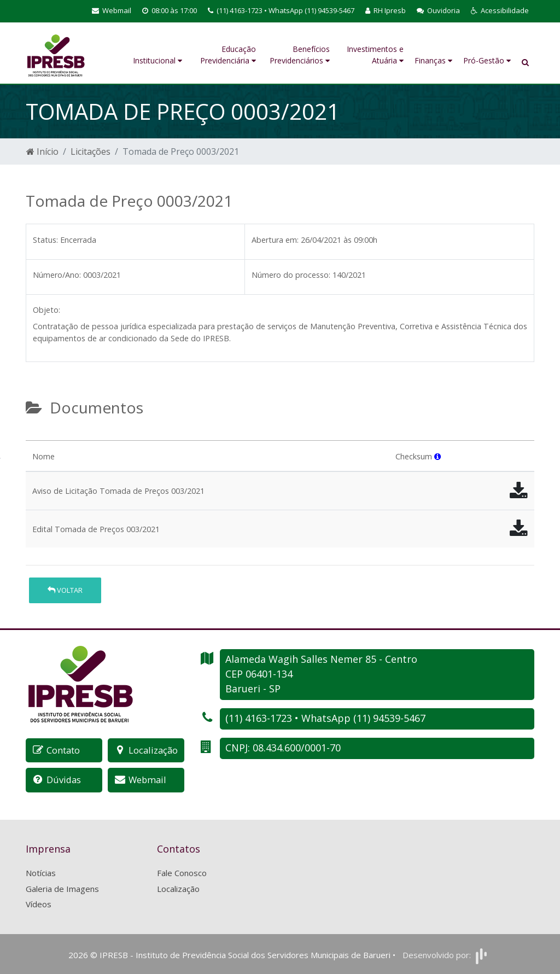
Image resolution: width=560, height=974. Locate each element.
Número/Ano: (57, 275)
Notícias (41, 872)
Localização (178, 888)
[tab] (35, 436)
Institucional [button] (157, 60)
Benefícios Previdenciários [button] (300, 55)
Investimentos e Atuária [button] (375, 55)
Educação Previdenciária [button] (228, 55)
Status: (45, 240)
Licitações (91, 151)
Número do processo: (291, 275)
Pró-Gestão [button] (487, 60)
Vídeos (39, 903)
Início (42, 151)
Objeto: (46, 310)
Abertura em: (275, 240)
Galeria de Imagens (62, 888)
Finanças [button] (433, 60)
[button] (500, 11)
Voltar (65, 590)
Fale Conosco (182, 872)
